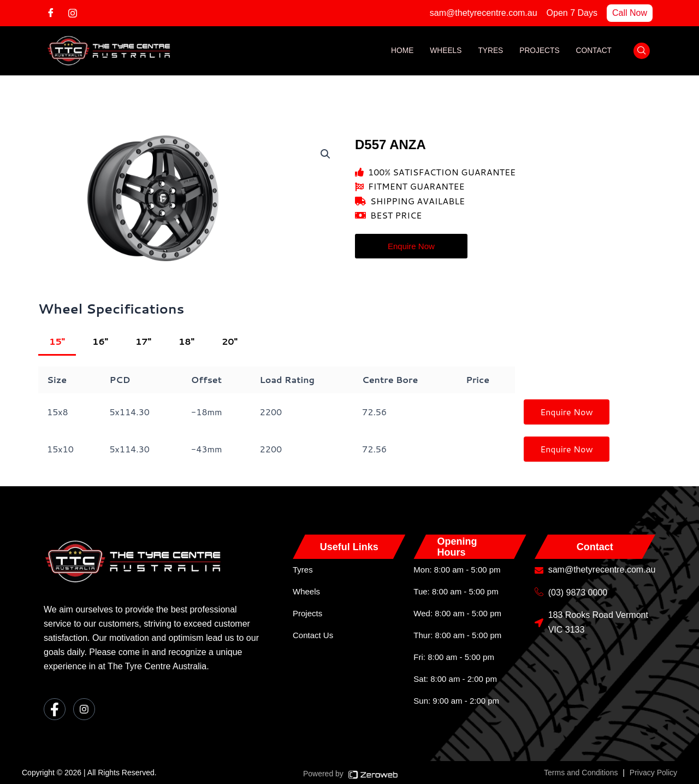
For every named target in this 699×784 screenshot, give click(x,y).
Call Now (630, 13)
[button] (325, 154)
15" (57, 341)
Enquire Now (567, 412)
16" (100, 341)
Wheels (444, 51)
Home (400, 51)
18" (186, 341)
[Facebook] (55, 13)
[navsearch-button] (642, 51)
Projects (539, 51)
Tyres (489, 51)
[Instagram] (76, 13)
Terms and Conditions (581, 773)
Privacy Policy (653, 773)
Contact (593, 51)
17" (143, 341)
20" (230, 341)
